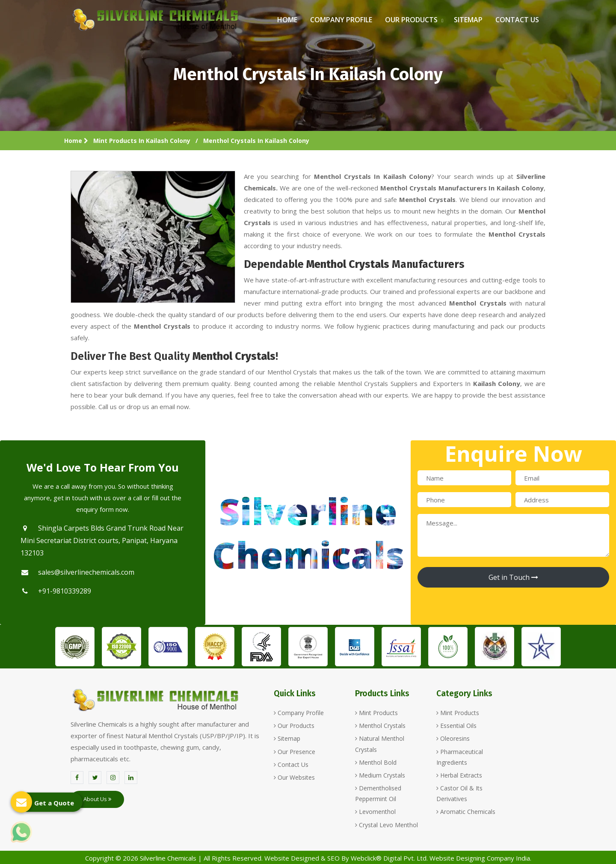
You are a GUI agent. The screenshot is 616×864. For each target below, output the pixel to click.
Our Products (413, 20)
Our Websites (294, 777)
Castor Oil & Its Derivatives (459, 793)
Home (287, 20)
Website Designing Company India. (480, 858)
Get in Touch (513, 577)
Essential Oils (456, 726)
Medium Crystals (380, 775)
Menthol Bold (376, 762)
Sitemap (468, 20)
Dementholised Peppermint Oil (378, 793)
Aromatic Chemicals (466, 812)
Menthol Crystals (380, 726)
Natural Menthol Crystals (380, 744)
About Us (97, 799)
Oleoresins (453, 738)
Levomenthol (375, 812)
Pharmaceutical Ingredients (460, 757)
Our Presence (295, 752)
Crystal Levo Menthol (386, 825)
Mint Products (376, 713)
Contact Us (517, 20)
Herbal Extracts (459, 775)
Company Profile (341, 20)
